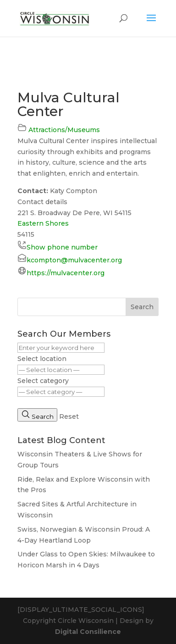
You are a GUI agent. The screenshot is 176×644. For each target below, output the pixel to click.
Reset (69, 416)
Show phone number (62, 247)
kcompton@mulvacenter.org (74, 260)
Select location (42, 359)
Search (142, 307)
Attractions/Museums (64, 130)
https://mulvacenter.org (66, 273)
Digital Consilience (88, 632)
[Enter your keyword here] (61, 348)
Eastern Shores (43, 223)
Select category (43, 381)
